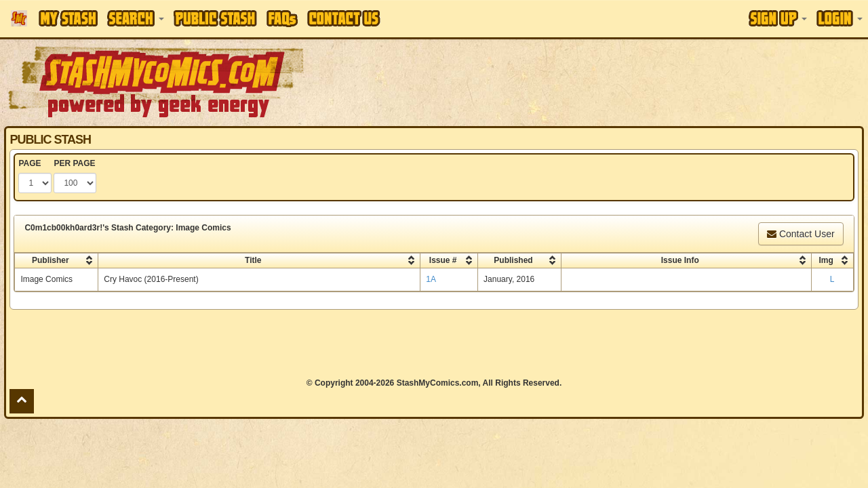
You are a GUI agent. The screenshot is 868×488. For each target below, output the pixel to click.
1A (431, 279)
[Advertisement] (613, 81)
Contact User (801, 234)
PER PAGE (74, 163)
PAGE (29, 163)
